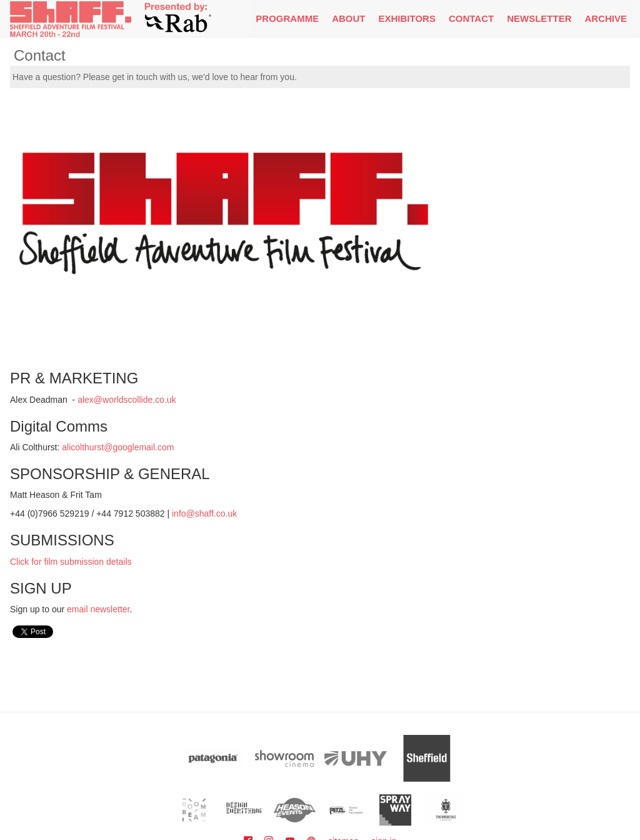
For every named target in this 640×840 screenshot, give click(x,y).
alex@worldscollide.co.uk (127, 400)
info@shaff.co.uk (204, 514)
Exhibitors (407, 18)
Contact (471, 18)
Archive (606, 18)
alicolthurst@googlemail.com (118, 447)
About (348, 18)
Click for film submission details (71, 562)
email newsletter (98, 609)
